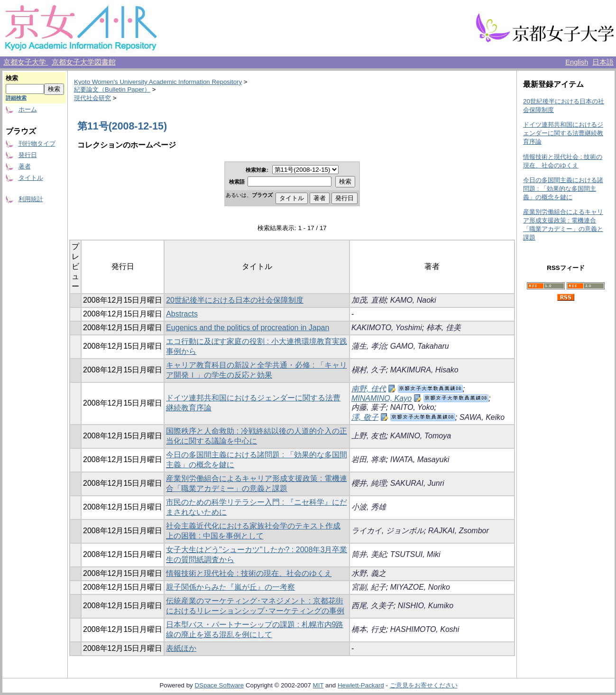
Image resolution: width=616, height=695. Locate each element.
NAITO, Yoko (412, 407)
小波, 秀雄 (369, 507)
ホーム (28, 109)
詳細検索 (16, 98)
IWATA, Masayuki (420, 459)
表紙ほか (181, 648)
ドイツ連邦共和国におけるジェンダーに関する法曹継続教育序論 (563, 133)
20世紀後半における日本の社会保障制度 (235, 300)
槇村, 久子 (369, 370)
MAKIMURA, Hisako (424, 370)
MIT (318, 685)
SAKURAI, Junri (417, 483)
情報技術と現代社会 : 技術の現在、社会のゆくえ (249, 573)
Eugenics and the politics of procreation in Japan (248, 328)
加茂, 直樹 (369, 300)
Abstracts (182, 314)
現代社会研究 (92, 98)
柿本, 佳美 (444, 328)
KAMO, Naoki (413, 300)
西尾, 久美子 (372, 606)
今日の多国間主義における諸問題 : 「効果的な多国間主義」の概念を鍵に (563, 189)
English (577, 62)
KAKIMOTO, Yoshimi (387, 328)
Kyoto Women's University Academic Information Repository (158, 82)
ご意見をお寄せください (424, 685)
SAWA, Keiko (482, 417)
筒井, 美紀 (369, 554)
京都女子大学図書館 (84, 62)
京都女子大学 (26, 62)
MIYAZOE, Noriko (420, 587)
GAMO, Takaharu (420, 346)
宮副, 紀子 (369, 587)
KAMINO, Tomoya (421, 436)
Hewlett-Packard (361, 685)
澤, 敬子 (365, 417)
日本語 (603, 62)
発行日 (28, 155)
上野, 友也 (369, 436)
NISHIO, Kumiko (426, 606)
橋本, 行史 (369, 629)
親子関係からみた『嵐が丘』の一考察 (230, 587)
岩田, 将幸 (369, 459)
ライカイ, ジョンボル (388, 531)
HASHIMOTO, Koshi (425, 629)
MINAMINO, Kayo (382, 398)
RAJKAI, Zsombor (459, 531)
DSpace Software (219, 685)
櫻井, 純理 (369, 483)
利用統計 (31, 199)
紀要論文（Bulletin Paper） (112, 89)
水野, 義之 (369, 573)
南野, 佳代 (369, 389)
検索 (12, 78)
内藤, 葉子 (369, 407)
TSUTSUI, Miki (415, 554)
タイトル (31, 178)
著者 (25, 166)
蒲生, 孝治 (369, 346)
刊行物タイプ (37, 144)
